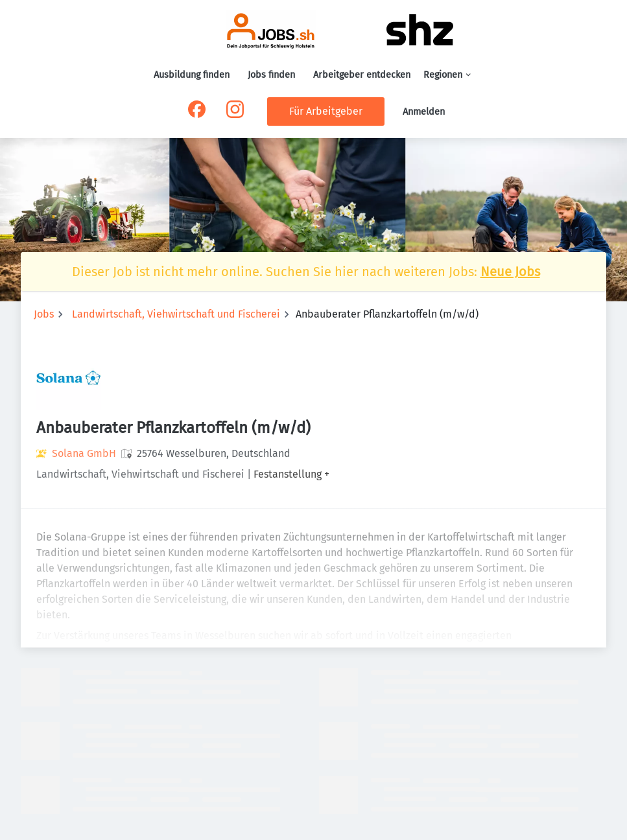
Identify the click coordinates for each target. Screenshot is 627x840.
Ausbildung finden (192, 75)
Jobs (44, 314)
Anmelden (424, 112)
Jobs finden (271, 75)
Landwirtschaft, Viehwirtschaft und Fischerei (176, 314)
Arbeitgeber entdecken (362, 75)
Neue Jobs (510, 272)
